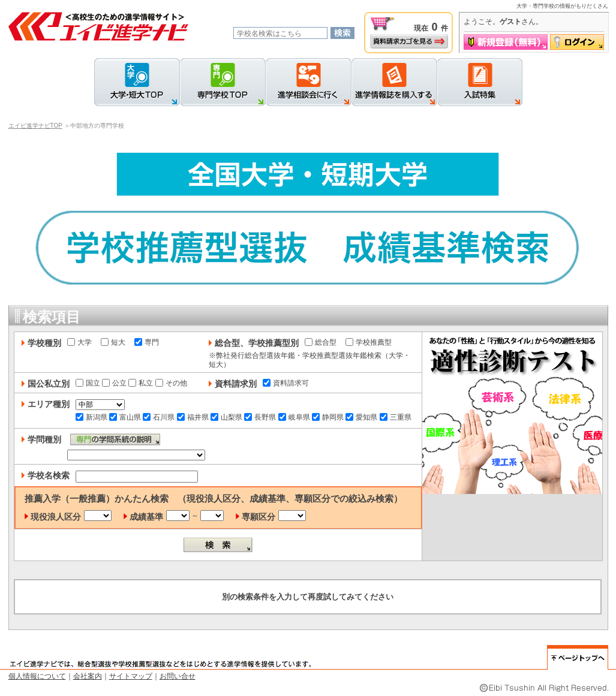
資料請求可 (286, 383)
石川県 (159, 417)
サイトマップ (131, 676)
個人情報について (37, 676)
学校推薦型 (369, 342)
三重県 (396, 417)
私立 (141, 383)
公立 (114, 383)
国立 (88, 383)
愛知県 (361, 417)
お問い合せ (178, 676)
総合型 (321, 342)
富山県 (125, 417)
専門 (147, 342)
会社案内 (88, 676)
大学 (79, 342)
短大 (113, 342)
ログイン (577, 42)
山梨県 (226, 417)
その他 (171, 383)
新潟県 (91, 417)
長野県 (260, 417)
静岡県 (328, 417)
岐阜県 (294, 417)
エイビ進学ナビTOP (35, 126)
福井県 (193, 417)
